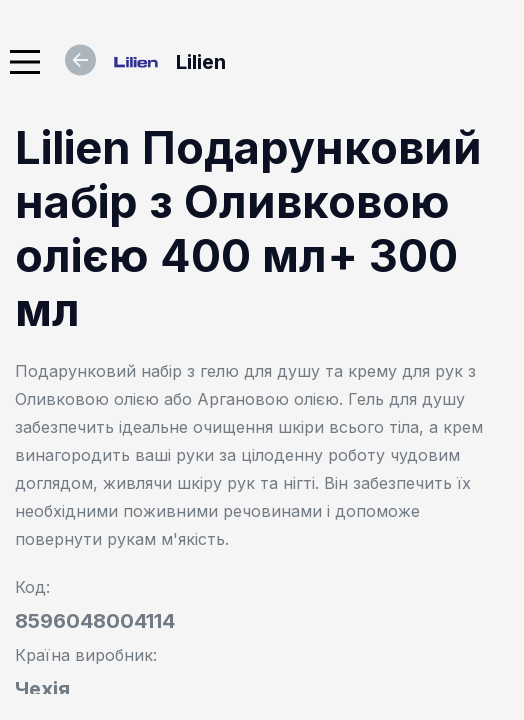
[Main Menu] (25, 62)
